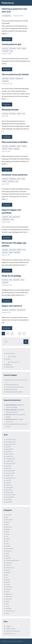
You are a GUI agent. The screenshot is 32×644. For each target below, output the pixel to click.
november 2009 (10, 495)
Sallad (11, 252)
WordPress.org (10, 633)
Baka (19, 146)
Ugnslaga (16, 149)
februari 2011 (10, 487)
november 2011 (10, 473)
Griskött (24, 146)
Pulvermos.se (8, 3)
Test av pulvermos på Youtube (15, 74)
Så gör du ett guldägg (11, 276)
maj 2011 (8, 483)
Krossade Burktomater (13, 560)
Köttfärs (5, 149)
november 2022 (11, 439)
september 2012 (11, 463)
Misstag (8, 572)
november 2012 (10, 459)
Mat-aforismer (21, 310)
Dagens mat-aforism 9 (12, 306)
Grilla (7, 544)
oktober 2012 (10, 461)
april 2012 (9, 468)
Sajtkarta (8, 364)
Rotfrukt (8, 589)
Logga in (8, 626)
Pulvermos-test (15, 362)
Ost (7, 577)
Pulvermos (5, 51)
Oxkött (10, 149)
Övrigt (8, 580)
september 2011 (11, 478)
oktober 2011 (10, 475)
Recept (8, 359)
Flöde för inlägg (10, 629)
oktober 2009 (10, 497)
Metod (19, 114)
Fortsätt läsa (6, 39)
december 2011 (10, 471)
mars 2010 (9, 490)
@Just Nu (5, 48)
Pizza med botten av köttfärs (15, 142)
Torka (7, 606)
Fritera (8, 539)
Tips (11, 51)
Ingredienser (19, 78)
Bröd (7, 532)
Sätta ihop (17, 252)
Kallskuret (9, 551)
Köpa (23, 179)
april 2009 (9, 502)
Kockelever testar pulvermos (15, 175)
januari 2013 (9, 456)
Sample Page (10, 367)
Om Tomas (13, 356)
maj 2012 (8, 466)
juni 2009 (9, 499)
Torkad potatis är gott (12, 44)
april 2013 (9, 451)
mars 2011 (9, 485)
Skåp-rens (9, 596)
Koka (19, 48)
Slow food (9, 599)
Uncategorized (7, 16)
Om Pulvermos (10, 353)
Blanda (12, 78)
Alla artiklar (13, 48)
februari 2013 (10, 454)
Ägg (11, 217)
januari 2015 (9, 449)
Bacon (8, 522)
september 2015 (11, 444)
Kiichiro (8, 424)
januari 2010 (9, 492)
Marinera (5, 252)
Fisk (7, 536)
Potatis (24, 48)
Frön (24, 250)
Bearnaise (9, 527)
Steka (8, 601)
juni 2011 (8, 480)
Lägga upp (9, 563)
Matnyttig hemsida (10, 110)
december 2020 (11, 442)
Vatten (8, 613)
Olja (7, 575)
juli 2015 (8, 447)
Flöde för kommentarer (13, 631)
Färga (7, 534)
